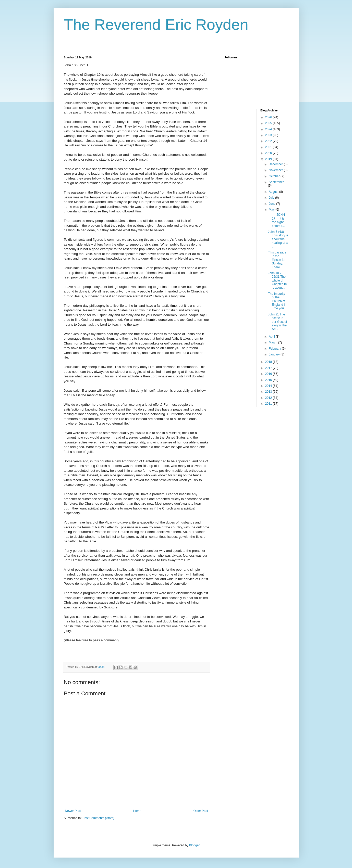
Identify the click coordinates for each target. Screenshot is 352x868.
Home (137, 811)
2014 (269, 386)
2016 (269, 374)
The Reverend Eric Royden (156, 25)
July (272, 198)
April (272, 337)
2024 (269, 129)
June (272, 204)
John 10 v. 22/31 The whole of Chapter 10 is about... (277, 280)
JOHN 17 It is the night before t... (276, 220)
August (274, 192)
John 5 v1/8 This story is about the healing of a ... (278, 239)
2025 (269, 123)
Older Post (201, 811)
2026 (269, 117)
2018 (269, 362)
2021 (269, 147)
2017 (269, 368)
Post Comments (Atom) (98, 818)
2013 (269, 392)
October (275, 176)
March (274, 342)
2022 (269, 141)
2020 (269, 153)
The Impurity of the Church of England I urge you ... (278, 301)
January (275, 354)
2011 (269, 404)
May (272, 210)
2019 (269, 159)
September (276, 182)
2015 (269, 380)
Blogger (194, 845)
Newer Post (73, 811)
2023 (269, 135)
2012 (269, 398)
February (275, 349)
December (276, 164)
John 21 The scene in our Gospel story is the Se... (277, 322)
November (276, 170)
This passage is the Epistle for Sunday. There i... (277, 260)
